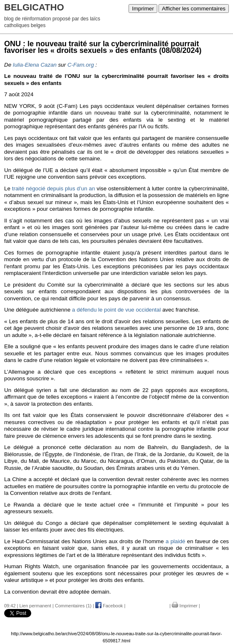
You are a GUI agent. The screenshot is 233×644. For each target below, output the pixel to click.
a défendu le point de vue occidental (116, 310)
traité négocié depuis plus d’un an (54, 188)
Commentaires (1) (73, 606)
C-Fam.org (81, 65)
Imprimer (143, 9)
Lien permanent (35, 606)
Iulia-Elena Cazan (35, 65)
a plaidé (175, 541)
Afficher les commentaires (194, 9)
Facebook (109, 606)
